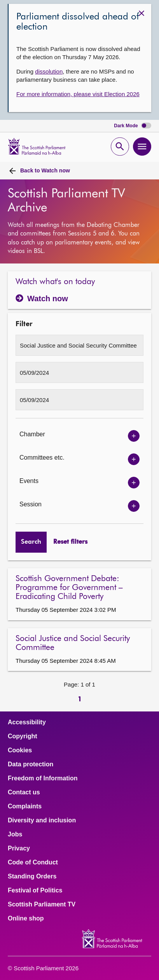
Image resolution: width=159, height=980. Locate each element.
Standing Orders (32, 876)
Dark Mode (133, 126)
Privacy (19, 848)
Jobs (15, 834)
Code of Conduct (33, 862)
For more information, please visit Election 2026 (78, 94)
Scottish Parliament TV (42, 904)
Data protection (31, 764)
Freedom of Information (43, 778)
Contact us (24, 792)
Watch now (45, 170)
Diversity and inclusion (42, 820)
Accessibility (27, 722)
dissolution (49, 71)
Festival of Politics (35, 890)
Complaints (25, 806)
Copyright (23, 736)
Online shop (26, 919)
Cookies (20, 750)
